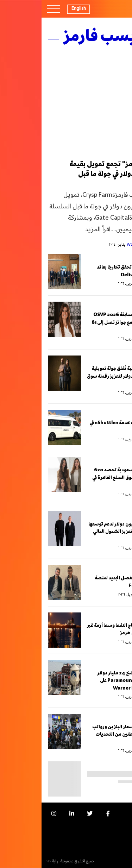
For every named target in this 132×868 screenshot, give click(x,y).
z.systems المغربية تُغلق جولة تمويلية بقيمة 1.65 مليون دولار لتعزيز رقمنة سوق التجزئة (86, 376)
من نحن (117, 813)
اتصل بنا (117, 837)
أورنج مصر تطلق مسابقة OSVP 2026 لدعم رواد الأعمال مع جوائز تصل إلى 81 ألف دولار (88, 322)
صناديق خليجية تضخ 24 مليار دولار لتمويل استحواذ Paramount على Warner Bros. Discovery (91, 681)
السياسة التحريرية (109, 861)
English (37, 8)
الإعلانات (116, 825)
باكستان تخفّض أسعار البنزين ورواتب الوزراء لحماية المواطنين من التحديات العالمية (88, 735)
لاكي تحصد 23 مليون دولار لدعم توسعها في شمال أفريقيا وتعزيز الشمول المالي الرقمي (86, 532)
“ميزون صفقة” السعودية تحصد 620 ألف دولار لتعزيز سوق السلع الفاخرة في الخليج (88, 478)
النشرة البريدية (112, 849)
